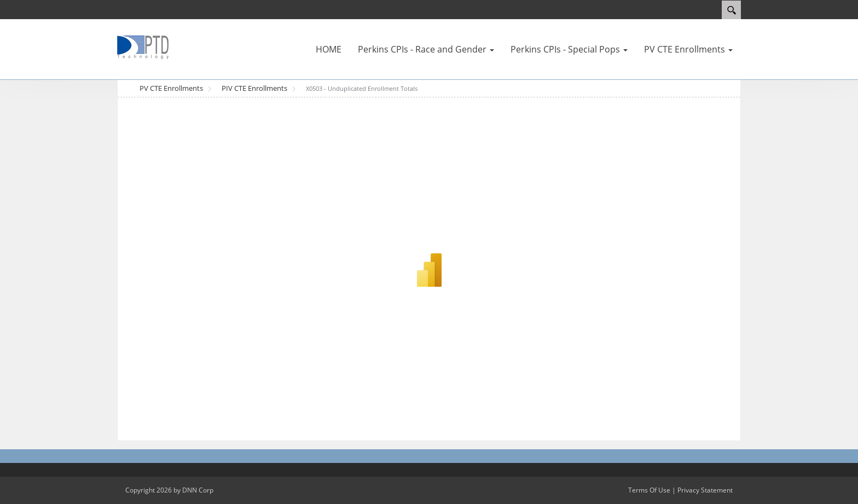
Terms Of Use (649, 490)
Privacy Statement (705, 490)
